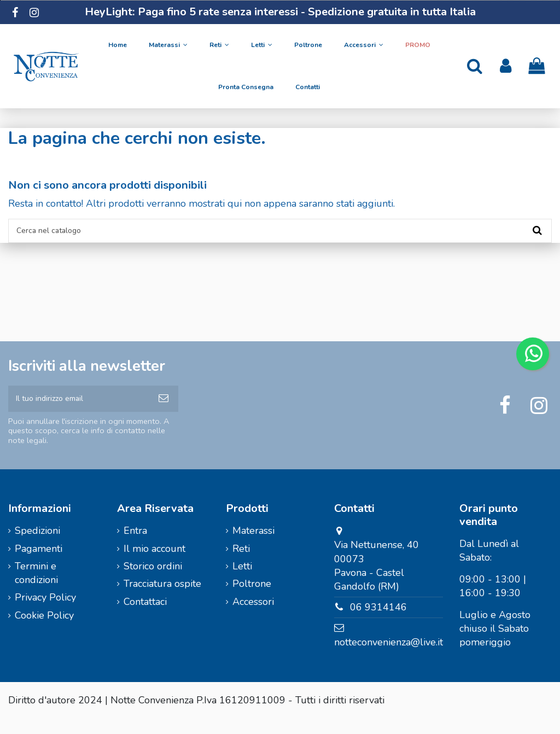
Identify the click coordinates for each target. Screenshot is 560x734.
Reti (241, 563)
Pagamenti (39, 563)
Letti (242, 581)
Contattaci (145, 616)
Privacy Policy (45, 613)
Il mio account (154, 563)
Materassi (253, 546)
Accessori (253, 616)
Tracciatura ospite (162, 599)
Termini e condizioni (36, 588)
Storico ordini (153, 581)
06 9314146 (378, 622)
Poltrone (252, 599)
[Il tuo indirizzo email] (78, 410)
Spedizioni (37, 546)
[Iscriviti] (164, 410)
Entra (135, 546)
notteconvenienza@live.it (389, 657)
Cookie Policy (44, 631)
